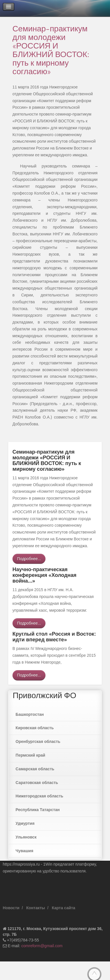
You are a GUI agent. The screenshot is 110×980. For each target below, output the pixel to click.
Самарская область (35, 769)
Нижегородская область (39, 796)
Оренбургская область (38, 741)
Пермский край (30, 755)
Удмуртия (25, 823)
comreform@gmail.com (42, 946)
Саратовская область (37, 783)
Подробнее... (29, 559)
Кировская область (35, 728)
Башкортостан (30, 714)
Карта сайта (63, 908)
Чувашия (24, 851)
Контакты (36, 908)
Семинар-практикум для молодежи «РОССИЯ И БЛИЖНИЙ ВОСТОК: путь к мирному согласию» (51, 50)
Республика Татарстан (38, 810)
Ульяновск (26, 837)
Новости (11, 908)
